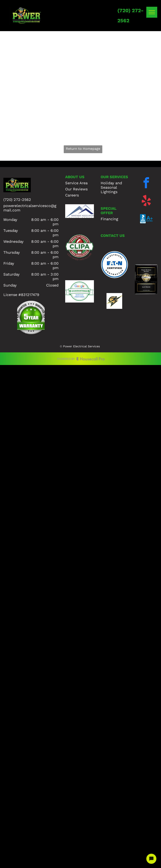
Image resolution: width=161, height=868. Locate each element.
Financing (109, 219)
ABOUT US (75, 177)
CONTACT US (113, 236)
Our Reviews (76, 189)
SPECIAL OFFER (109, 211)
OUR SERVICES (114, 177)
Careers (72, 195)
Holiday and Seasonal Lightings (111, 187)
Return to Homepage (83, 149)
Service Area (76, 183)
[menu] (152, 12)
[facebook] (146, 184)
